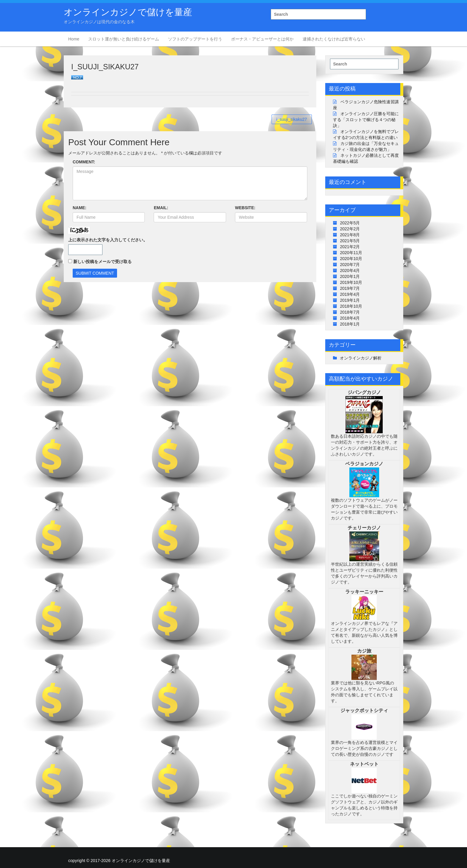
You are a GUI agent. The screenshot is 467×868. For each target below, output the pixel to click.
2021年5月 (350, 241)
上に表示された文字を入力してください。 (108, 240)
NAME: (80, 208)
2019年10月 (351, 282)
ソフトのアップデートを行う (195, 39)
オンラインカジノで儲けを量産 (128, 12)
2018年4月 (350, 318)
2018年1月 (350, 324)
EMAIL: (161, 208)
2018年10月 (351, 306)
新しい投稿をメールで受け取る (102, 262)
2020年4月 (350, 270)
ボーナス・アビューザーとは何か (262, 39)
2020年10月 (351, 259)
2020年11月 (351, 253)
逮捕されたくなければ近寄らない (334, 39)
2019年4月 (350, 294)
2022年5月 (350, 223)
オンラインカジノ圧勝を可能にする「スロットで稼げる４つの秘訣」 (366, 120)
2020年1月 (350, 276)
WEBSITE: (245, 208)
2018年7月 (350, 312)
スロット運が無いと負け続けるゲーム (124, 39)
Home (74, 39)
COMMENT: (84, 162)
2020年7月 (350, 265)
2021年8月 (350, 235)
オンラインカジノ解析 (361, 358)
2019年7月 (350, 288)
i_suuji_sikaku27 (292, 119)
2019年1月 (350, 300)
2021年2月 (350, 247)
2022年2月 (350, 229)
